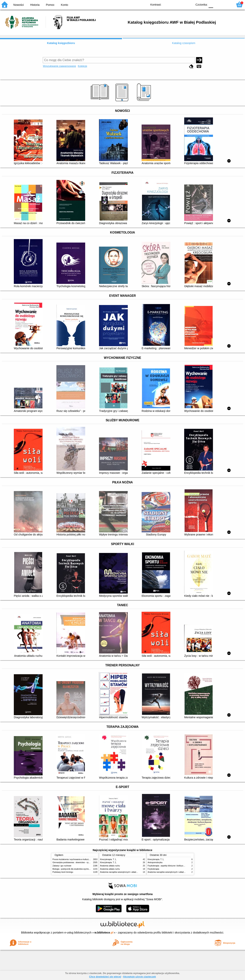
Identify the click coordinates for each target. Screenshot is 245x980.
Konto (64, 5)
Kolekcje (82, 66)
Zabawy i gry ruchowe (62, 866)
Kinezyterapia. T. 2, (108, 862)
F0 (211, 4)
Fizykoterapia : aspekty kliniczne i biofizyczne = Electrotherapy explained (179, 866)
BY (189, 4)
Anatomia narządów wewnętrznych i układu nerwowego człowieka (128, 872)
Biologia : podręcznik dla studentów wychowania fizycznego (78, 869)
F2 (226, 4)
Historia (35, 5)
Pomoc (50, 5)
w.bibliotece (104, 933)
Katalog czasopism (184, 43)
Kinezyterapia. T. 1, (108, 859)
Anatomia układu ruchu (110, 866)
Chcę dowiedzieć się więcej (105, 977)
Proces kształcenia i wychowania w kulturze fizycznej (75, 859)
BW (173, 4)
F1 (217, 4)
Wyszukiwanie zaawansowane (59, 66)
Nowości (19, 5)
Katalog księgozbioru (61, 43)
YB (181, 4)
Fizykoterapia (153, 869)
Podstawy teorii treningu (63, 872)
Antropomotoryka (155, 862)
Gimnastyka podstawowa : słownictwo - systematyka (75, 862)
